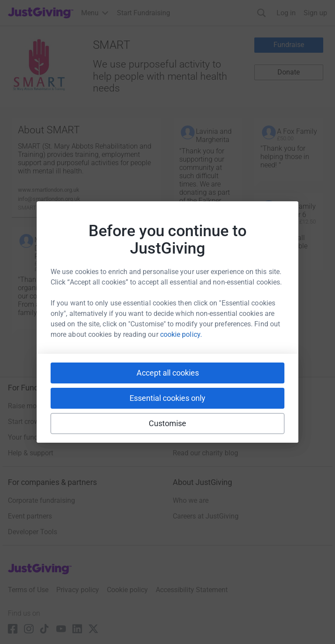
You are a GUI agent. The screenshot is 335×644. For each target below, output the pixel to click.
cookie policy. (181, 334)
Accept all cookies (168, 373)
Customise (168, 423)
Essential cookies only (167, 398)
